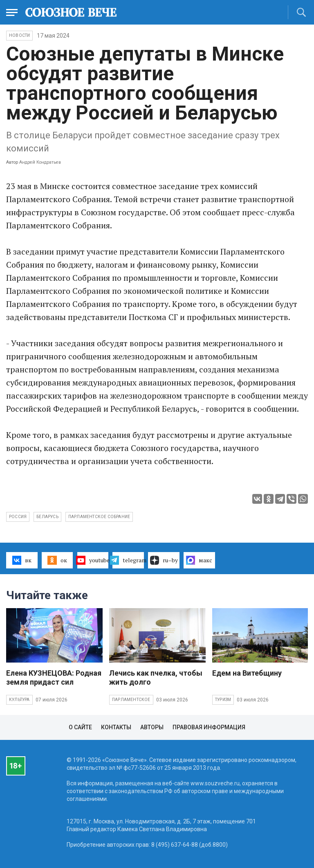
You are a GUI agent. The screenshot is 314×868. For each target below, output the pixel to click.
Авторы (152, 727)
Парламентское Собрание (99, 517)
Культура (19, 700)
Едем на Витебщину (247, 673)
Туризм (223, 700)
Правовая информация (209, 727)
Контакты (116, 727)
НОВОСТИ (19, 35)
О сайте (80, 727)
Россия (18, 517)
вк (22, 560)
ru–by (164, 560)
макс (199, 560)
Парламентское (131, 700)
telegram (128, 560)
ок (57, 560)
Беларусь (47, 517)
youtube (93, 560)
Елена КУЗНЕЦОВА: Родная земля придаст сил (54, 677)
